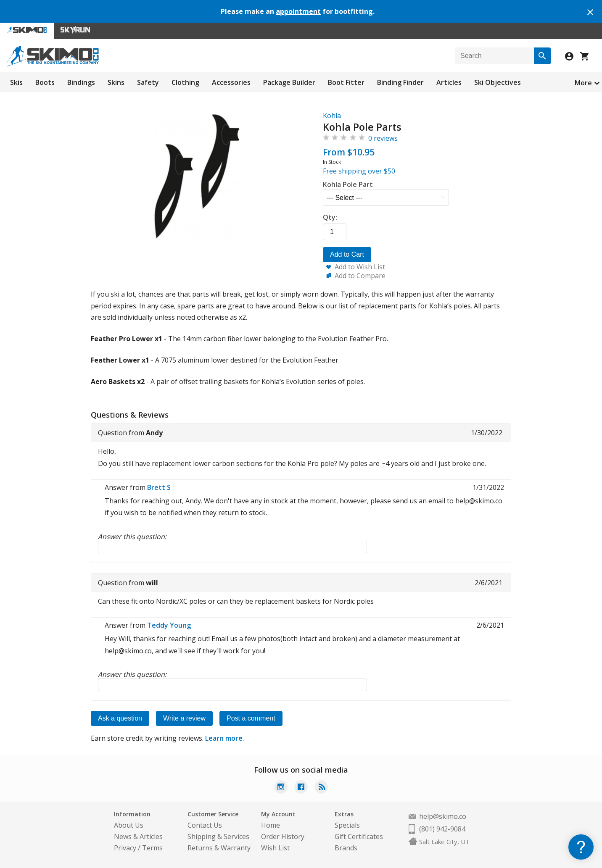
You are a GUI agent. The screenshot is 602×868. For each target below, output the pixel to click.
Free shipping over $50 (359, 171)
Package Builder (289, 82)
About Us (129, 825)
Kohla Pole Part (348, 184)
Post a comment (251, 718)
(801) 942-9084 (442, 829)
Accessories (231, 82)
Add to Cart (347, 254)
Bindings (81, 82)
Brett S (159, 487)
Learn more (224, 738)
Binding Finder (400, 82)
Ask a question (120, 718)
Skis (16, 82)
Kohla (332, 116)
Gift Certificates (359, 836)
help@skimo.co (443, 816)
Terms (152, 848)
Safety (148, 82)
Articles (449, 82)
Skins (116, 82)
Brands (346, 848)
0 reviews (383, 138)
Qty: (330, 217)
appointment (298, 11)
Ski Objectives (498, 82)
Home (271, 825)
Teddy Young (169, 625)
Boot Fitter (346, 82)
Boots (45, 82)
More (583, 83)
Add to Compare (360, 276)
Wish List (275, 848)
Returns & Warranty (219, 848)
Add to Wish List (360, 267)
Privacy (125, 848)
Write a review (184, 718)
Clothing (185, 82)
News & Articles (138, 836)
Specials (347, 825)
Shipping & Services (218, 836)
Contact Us (205, 825)
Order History (283, 836)
